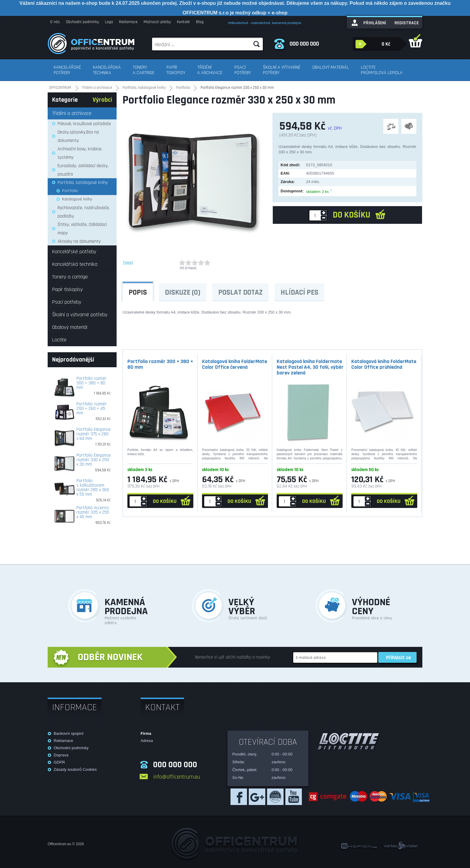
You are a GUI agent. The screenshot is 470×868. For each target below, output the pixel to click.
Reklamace (128, 22)
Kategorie (65, 100)
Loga (109, 22)
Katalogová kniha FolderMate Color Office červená (235, 364)
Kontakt (183, 22)
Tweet (128, 262)
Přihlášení (375, 23)
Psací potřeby (243, 70)
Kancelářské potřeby (67, 70)
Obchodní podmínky (82, 22)
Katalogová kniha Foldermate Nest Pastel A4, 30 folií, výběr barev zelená (310, 367)
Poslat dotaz (240, 293)
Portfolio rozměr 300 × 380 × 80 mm (160, 364)
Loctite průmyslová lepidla (382, 70)
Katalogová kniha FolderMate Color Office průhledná (384, 364)
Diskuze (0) (183, 293)
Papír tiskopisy (176, 70)
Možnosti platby (157, 22)
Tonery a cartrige (144, 70)
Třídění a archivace (210, 70)
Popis (138, 293)
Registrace (407, 23)
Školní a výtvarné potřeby (282, 70)
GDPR (59, 762)
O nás (55, 22)
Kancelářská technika (107, 70)
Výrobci (102, 100)
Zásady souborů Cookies (75, 769)
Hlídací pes (299, 293)
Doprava (61, 755)
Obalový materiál (331, 67)
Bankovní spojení (69, 733)
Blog (200, 22)
